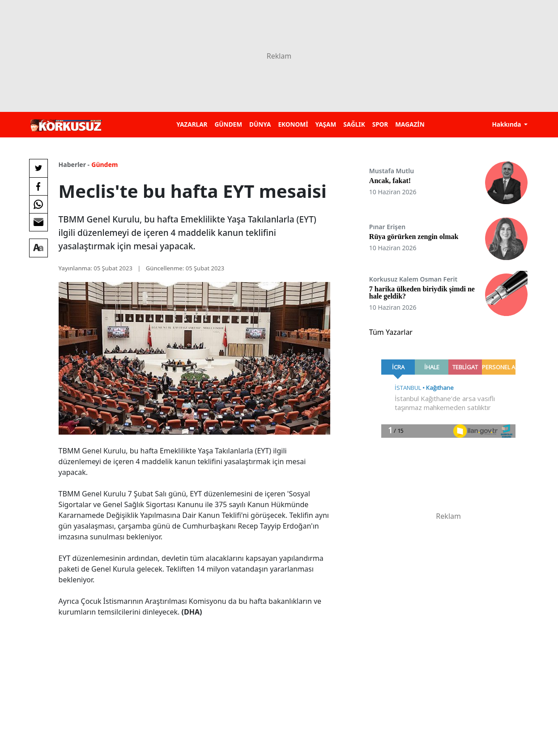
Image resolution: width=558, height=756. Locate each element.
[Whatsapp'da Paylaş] (38, 204)
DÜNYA (260, 124)
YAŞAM (326, 124)
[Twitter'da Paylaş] (38, 168)
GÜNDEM (228, 124)
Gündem (104, 164)
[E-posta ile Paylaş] (38, 222)
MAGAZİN (410, 124)
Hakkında (507, 124)
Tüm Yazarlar (391, 332)
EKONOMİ (293, 124)
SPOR (380, 124)
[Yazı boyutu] (38, 248)
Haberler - (74, 164)
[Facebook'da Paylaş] (38, 186)
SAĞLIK (354, 124)
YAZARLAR (192, 124)
